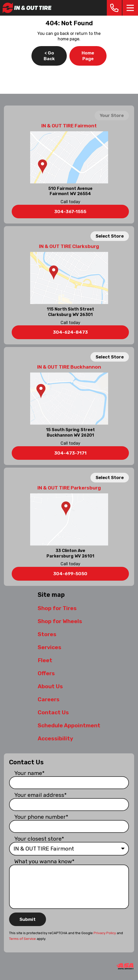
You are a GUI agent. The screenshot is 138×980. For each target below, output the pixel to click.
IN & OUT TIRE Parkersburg (69, 488)
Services (50, 647)
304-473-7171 (70, 453)
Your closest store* (39, 839)
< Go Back (49, 56)
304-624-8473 (70, 332)
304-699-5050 (70, 574)
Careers (49, 699)
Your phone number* (41, 817)
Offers (46, 673)
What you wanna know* (44, 861)
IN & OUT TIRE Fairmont (69, 126)
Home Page (88, 56)
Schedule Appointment (69, 725)
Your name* (29, 773)
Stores (47, 634)
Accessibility (55, 738)
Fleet (45, 660)
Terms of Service (22, 939)
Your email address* (41, 795)
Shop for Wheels (60, 621)
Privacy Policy (105, 933)
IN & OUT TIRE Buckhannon (69, 367)
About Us (50, 686)
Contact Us (53, 712)
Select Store (110, 236)
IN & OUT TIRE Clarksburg (69, 246)
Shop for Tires (57, 608)
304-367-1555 (70, 212)
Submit (28, 919)
